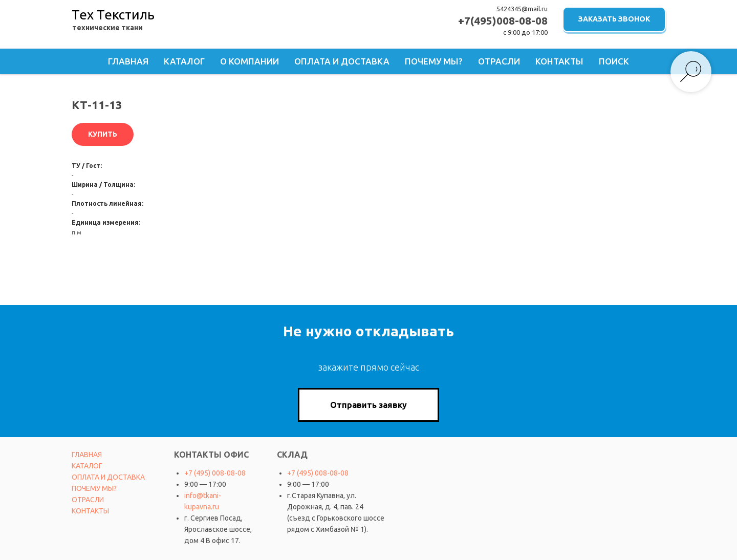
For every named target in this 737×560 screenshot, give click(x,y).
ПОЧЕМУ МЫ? (94, 488)
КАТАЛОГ (87, 466)
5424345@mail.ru (522, 9)
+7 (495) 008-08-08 (215, 473)
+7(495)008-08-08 (503, 20)
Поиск (614, 61)
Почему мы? (434, 61)
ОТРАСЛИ (88, 500)
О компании (250, 61)
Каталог (184, 61)
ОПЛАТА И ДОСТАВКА (108, 477)
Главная (128, 61)
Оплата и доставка (342, 61)
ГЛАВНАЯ (87, 455)
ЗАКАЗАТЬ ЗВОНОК (614, 19)
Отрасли (499, 61)
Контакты (559, 61)
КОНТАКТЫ (90, 511)
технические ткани (107, 28)
